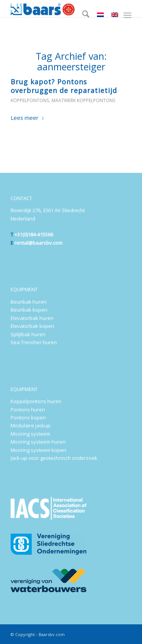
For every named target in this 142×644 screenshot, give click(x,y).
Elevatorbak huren (32, 318)
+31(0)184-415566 (34, 234)
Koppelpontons (30, 100)
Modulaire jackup (30, 425)
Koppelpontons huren (36, 401)
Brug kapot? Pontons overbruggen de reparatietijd (64, 86)
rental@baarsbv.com (38, 243)
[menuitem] (82, 15)
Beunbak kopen (29, 310)
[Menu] (127, 15)
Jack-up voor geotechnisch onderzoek (54, 458)
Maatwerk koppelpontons (83, 100)
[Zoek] (82, 15)
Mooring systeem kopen (38, 450)
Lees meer (28, 118)
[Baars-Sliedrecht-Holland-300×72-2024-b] (59, 9)
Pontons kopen (28, 417)
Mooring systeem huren (38, 442)
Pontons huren (28, 410)
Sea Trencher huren (34, 342)
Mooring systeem (30, 434)
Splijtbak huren (28, 334)
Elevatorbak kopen (32, 326)
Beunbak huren (29, 302)
